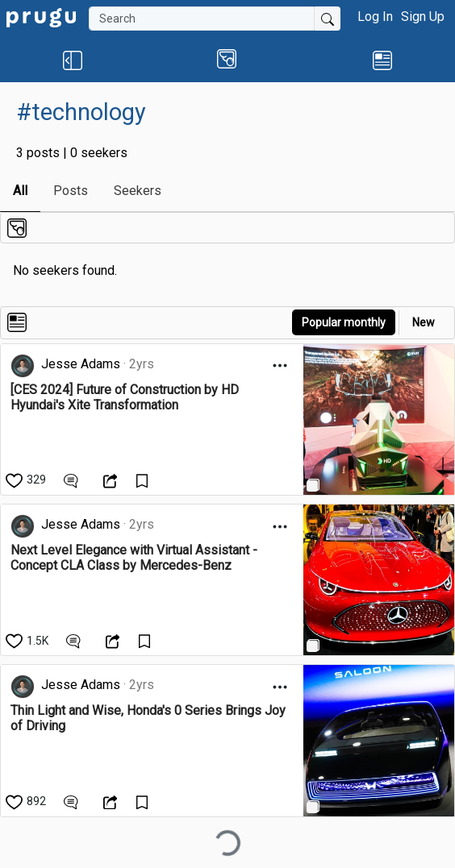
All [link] (20, 191)
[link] (41, 17)
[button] (73, 60)
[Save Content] (144, 480)
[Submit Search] (328, 19)
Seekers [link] (138, 191)
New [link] (424, 322)
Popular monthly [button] (344, 322)
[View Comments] (73, 480)
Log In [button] (375, 17)
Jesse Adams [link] (81, 364)
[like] (27, 480)
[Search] (202, 19)
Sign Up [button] (423, 17)
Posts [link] (71, 191)
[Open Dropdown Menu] (280, 365)
